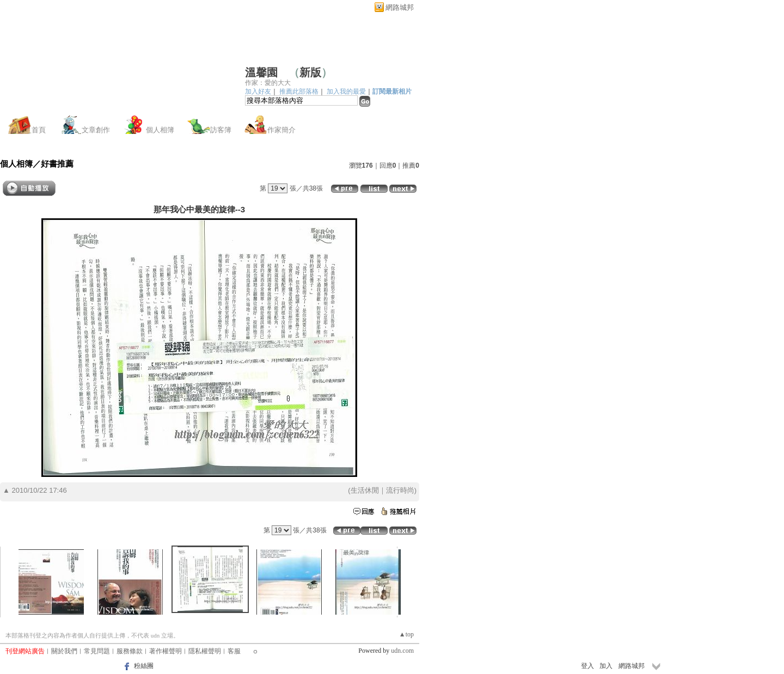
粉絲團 (144, 666)
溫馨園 (261, 72)
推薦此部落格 (299, 91)
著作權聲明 (166, 651)
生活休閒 (365, 490)
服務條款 (130, 651)
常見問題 (97, 651)
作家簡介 (281, 130)
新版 (310, 72)
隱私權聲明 (205, 651)
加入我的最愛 (346, 91)
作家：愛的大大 (268, 83)
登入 (587, 666)
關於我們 (64, 651)
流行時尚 (400, 490)
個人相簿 (160, 130)
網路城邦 (400, 7)
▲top (406, 634)
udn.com (402, 651)
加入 (606, 666)
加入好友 (258, 91)
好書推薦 (57, 164)
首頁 (39, 130)
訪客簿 (221, 130)
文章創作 (96, 130)
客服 (234, 651)
